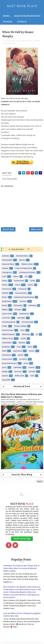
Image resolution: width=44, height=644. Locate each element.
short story (18, 372)
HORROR (5, 293)
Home (6, 16)
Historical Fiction (21, 293)
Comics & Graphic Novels (24, 268)
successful (32, 372)
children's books (7, 339)
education (22, 343)
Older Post (36, 229)
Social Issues (6, 318)
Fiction (18, 285)
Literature (23, 301)
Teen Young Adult (9, 43)
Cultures (16, 277)
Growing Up (22, 289)
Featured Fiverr (27, 41)
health (4, 351)
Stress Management (9, 322)
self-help (5, 372)
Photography (18, 305)
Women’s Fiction (8, 330)
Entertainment (19, 281)
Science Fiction (7, 314)
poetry (4, 367)
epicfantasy (6, 347)
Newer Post (8, 229)
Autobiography (7, 260)
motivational (6, 355)
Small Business (24, 314)
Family (33, 281)
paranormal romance (9, 363)
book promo (10, 41)
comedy (23, 339)
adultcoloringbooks (9, 334)
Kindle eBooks (7, 301)
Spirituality (21, 318)
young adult (6, 380)
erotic (19, 347)
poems (26, 363)
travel (32, 376)
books (18, 41)
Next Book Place (18, 249)
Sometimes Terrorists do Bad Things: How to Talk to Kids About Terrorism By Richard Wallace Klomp (21, 568)
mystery (21, 355)
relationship (17, 367)
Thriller (5, 326)
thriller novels (19, 376)
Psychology (32, 305)
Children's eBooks (27, 264)
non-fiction (23, 359)
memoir (32, 351)
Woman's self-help (20, 326)
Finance (31, 285)
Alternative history (22, 256)
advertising (26, 334)
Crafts (4, 277)
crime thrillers (7, 343)
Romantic (18, 310)
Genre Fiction (7, 289)
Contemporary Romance (27, 272)
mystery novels (7, 359)
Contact (22, 22)
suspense (5, 376)
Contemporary (7, 272)
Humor (5, 297)
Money (4, 305)
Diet (26, 277)
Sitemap (8, 22)
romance (37, 41)
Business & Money (8, 264)
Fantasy (5, 285)
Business (22, 260)
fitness (30, 347)
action (22, 330)
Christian (5, 268)
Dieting (5, 281)
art (37, 334)
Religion (5, 310)
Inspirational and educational (24, 297)
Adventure (6, 256)
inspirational (17, 351)
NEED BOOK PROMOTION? (27, 16)
